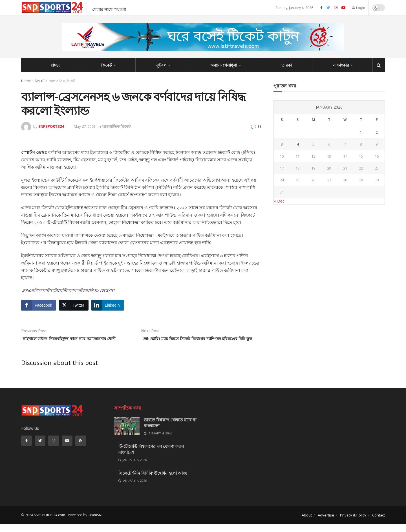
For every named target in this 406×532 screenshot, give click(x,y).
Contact (379, 523)
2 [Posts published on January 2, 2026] (377, 132)
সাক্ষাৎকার (341, 65)
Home (26, 81)
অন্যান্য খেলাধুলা (224, 65)
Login (359, 8)
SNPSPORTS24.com (49, 523)
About (307, 523)
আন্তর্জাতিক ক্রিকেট (62, 81)
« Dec (279, 201)
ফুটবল (161, 65)
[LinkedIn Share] (108, 305)
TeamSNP (95, 523)
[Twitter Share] (74, 305)
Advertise (326, 523)
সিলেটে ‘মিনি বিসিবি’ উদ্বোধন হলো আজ (153, 481)
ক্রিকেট (106, 65)
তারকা (287, 65)
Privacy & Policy (353, 523)
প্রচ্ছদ (55, 65)
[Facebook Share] (39, 305)
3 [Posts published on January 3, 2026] (282, 144)
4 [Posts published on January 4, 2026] (298, 144)
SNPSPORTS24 (51, 126)
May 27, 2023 (85, 126)
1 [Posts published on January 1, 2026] (361, 132)
